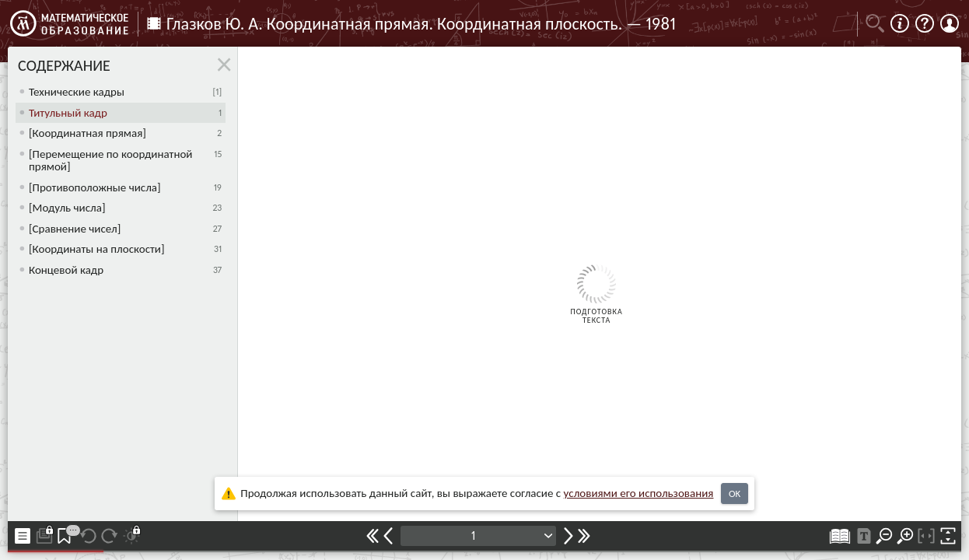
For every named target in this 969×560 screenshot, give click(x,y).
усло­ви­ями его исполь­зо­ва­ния (639, 493)
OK (735, 493)
